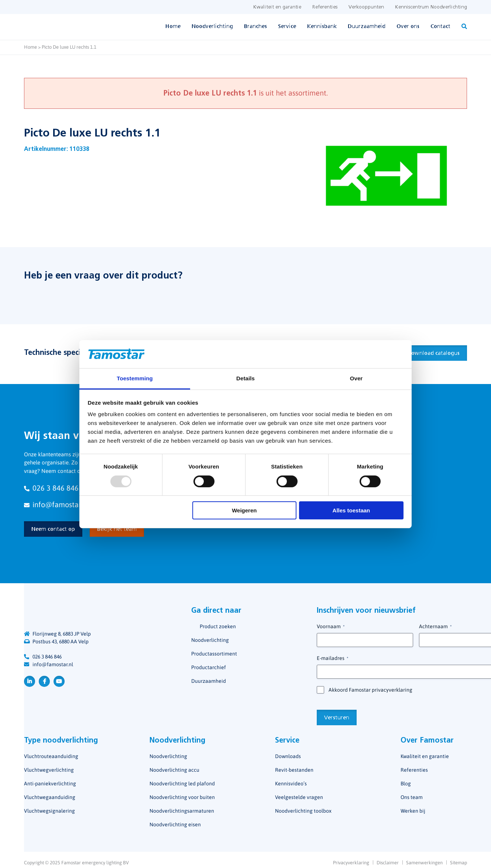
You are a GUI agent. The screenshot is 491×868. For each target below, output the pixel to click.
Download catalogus (433, 353)
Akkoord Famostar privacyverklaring (370, 690)
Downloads (288, 756)
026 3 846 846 (47, 657)
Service (287, 27)
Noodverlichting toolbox (303, 811)
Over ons (408, 27)
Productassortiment (214, 654)
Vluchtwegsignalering (49, 811)
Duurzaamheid (367, 27)
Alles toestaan (351, 510)
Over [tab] (356, 378)
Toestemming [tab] (135, 378)
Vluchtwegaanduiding (50, 797)
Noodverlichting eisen (175, 824)
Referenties (325, 7)
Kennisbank (322, 27)
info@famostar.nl (53, 664)
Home (173, 27)
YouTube (59, 681)
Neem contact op (53, 529)
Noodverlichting (212, 27)
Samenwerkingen (424, 863)
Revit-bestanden (294, 770)
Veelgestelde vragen (299, 797)
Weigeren (244, 510)
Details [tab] (245, 378)
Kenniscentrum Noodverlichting (431, 7)
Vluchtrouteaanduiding (51, 756)
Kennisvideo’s (291, 784)
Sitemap (459, 863)
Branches (255, 27)
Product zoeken (218, 626)
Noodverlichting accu (174, 770)
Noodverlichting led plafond (182, 784)
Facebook (44, 681)
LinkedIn (30, 681)
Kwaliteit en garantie (277, 7)
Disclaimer (388, 863)
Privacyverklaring (351, 863)
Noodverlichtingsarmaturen (182, 811)
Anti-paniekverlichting (50, 784)
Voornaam (331, 627)
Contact (440, 27)
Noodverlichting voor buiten (182, 797)
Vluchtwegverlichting (49, 770)
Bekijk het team (117, 529)
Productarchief (209, 667)
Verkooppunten (366, 7)
